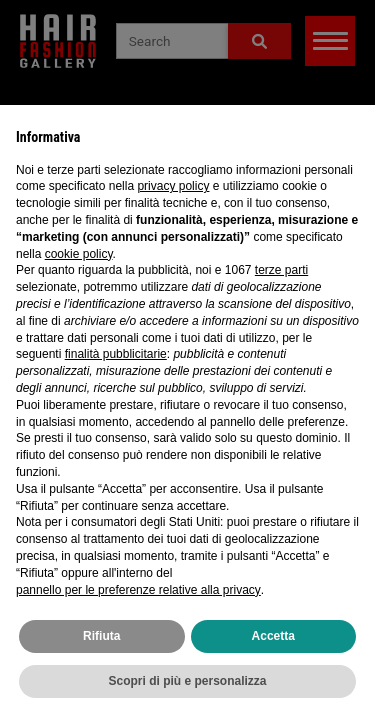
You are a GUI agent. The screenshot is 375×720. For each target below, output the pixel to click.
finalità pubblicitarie (116, 354)
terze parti (281, 270)
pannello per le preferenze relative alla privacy (138, 590)
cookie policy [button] (79, 254)
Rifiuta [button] (101, 636)
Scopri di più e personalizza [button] (187, 681)
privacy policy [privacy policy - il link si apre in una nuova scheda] (173, 186)
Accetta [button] (273, 636)
